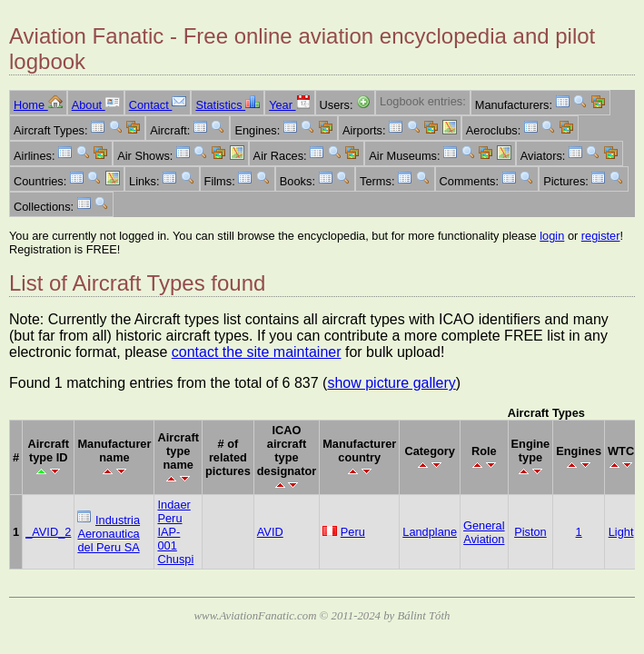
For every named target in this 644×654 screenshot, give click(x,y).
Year (289, 105)
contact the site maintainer (257, 352)
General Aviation (484, 532)
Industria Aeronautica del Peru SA (109, 534)
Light (621, 532)
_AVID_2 (48, 532)
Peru (353, 532)
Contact (158, 105)
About (96, 105)
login (552, 236)
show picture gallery (391, 383)
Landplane (430, 532)
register (601, 236)
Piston (530, 532)
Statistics (228, 105)
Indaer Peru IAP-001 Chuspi (175, 532)
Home (38, 105)
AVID (270, 532)
